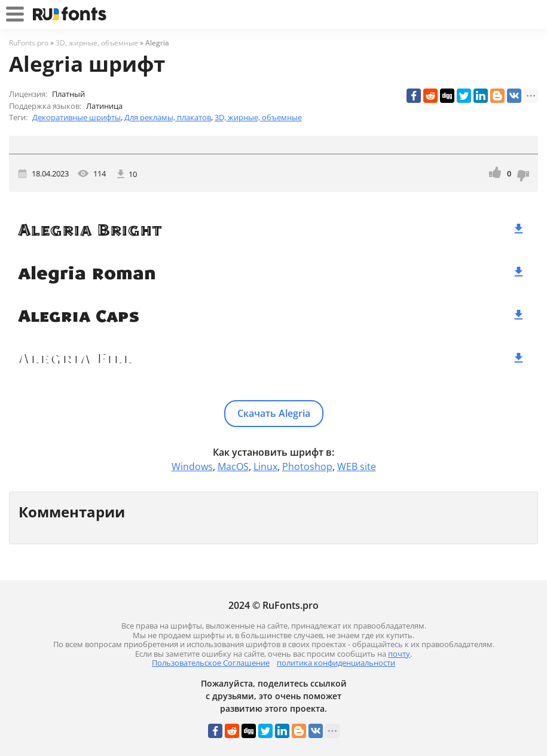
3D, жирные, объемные (258, 117)
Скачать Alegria (274, 413)
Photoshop (307, 467)
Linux (265, 467)
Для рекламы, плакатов (168, 117)
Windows (192, 467)
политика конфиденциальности (336, 663)
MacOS (233, 467)
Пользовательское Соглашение (211, 663)
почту (399, 654)
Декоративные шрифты (77, 117)
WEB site (357, 467)
